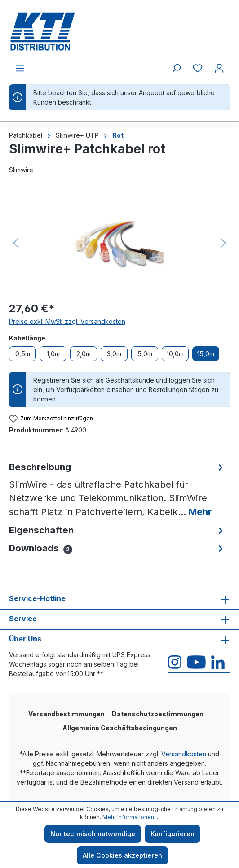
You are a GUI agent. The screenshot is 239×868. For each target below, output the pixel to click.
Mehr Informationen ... (131, 817)
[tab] (117, 489)
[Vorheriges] (16, 243)
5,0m (145, 354)
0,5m (23, 354)
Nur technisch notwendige (93, 834)
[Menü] (20, 68)
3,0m (114, 354)
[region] (119, 243)
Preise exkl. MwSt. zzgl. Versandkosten (67, 321)
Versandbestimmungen (66, 714)
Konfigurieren (173, 834)
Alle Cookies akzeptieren (122, 855)
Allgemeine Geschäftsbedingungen (120, 728)
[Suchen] (176, 68)
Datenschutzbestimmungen (158, 714)
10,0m (175, 354)
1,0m (53, 354)
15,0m (206, 354)
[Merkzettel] (198, 68)
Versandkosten (184, 754)
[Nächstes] (223, 243)
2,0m (84, 354)
